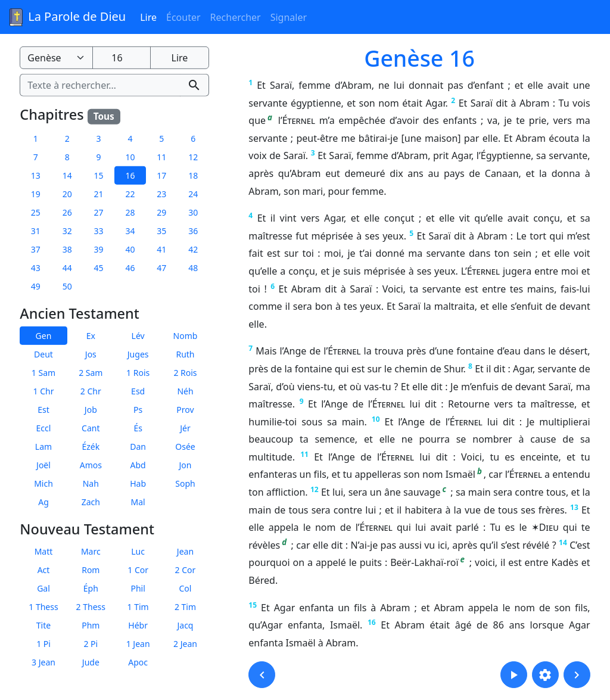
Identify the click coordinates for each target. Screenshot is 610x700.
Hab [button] (138, 483)
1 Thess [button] (43, 607)
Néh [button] (185, 391)
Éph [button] (91, 588)
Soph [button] (185, 483)
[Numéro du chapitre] (122, 58)
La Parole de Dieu (66, 17)
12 (315, 489)
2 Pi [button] (91, 644)
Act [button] (44, 570)
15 (253, 605)
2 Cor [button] (186, 570)
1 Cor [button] (138, 570)
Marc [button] (91, 551)
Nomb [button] (186, 336)
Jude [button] (91, 662)
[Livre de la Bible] (56, 58)
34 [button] (130, 231)
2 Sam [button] (91, 373)
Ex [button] (91, 336)
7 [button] (36, 157)
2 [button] (67, 139)
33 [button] (99, 231)
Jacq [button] (185, 625)
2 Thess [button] (91, 607)
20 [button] (67, 194)
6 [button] (193, 139)
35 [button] (161, 231)
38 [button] (67, 249)
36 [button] (193, 231)
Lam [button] (43, 447)
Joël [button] (43, 465)
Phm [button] (91, 625)
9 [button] (99, 157)
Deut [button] (43, 354)
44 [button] (67, 268)
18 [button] (193, 175)
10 (376, 419)
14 (563, 542)
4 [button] (130, 139)
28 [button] (130, 212)
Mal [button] (138, 502)
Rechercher (236, 17)
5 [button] (161, 139)
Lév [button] (138, 336)
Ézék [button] (91, 447)
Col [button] (186, 588)
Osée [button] (185, 447)
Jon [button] (186, 465)
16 (372, 622)
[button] (262, 675)
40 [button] (130, 249)
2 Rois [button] (185, 373)
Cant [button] (91, 428)
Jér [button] (185, 428)
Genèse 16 (419, 58)
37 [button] (36, 249)
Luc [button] (138, 551)
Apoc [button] (138, 662)
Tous (104, 116)
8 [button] (67, 157)
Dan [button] (138, 447)
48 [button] (193, 268)
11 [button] (161, 157)
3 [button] (99, 139)
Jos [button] (91, 354)
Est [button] (43, 410)
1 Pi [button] (43, 644)
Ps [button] (138, 410)
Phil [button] (138, 588)
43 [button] (36, 268)
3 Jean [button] (43, 662)
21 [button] (99, 194)
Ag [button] (43, 502)
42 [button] (193, 249)
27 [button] (99, 212)
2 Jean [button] (185, 644)
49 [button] (36, 286)
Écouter (183, 17)
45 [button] (99, 268)
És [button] (138, 428)
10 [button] (130, 157)
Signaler (289, 17)
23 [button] (161, 194)
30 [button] (193, 212)
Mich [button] (43, 483)
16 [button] (130, 175)
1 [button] (36, 139)
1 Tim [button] (138, 607)
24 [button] (193, 194)
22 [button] (130, 194)
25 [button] (36, 212)
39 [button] (99, 249)
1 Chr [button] (44, 391)
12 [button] (193, 157)
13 (574, 507)
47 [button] (161, 268)
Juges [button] (138, 354)
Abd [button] (138, 465)
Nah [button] (91, 483)
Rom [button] (91, 570)
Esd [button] (138, 391)
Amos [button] (91, 465)
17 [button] (161, 175)
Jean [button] (185, 551)
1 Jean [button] (138, 644)
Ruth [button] (185, 354)
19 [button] (36, 194)
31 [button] (36, 231)
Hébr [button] (138, 625)
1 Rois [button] (138, 373)
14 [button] (67, 175)
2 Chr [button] (91, 391)
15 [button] (99, 175)
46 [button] (130, 268)
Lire (148, 17)
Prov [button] (185, 410)
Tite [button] (43, 625)
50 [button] (67, 286)
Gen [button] (44, 336)
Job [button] (91, 410)
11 (304, 454)
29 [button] (161, 212)
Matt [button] (44, 551)
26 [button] (67, 212)
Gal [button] (43, 588)
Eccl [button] (44, 428)
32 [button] (67, 231)
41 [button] (161, 249)
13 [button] (36, 175)
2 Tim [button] (185, 607)
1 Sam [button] (43, 373)
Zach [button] (91, 502)
